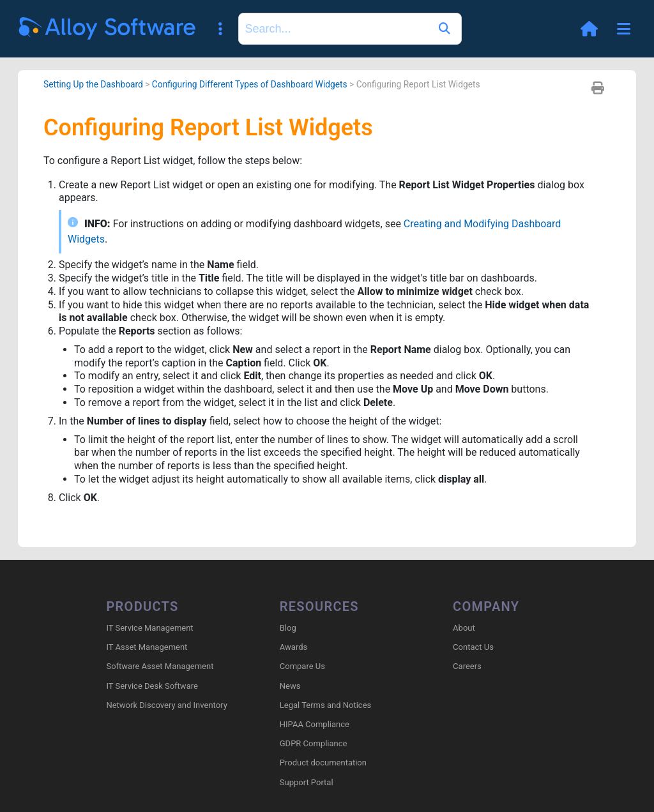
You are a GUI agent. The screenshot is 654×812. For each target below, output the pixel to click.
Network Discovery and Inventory (166, 705)
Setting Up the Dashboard (93, 84)
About (464, 628)
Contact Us (473, 647)
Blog (288, 628)
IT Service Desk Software (152, 686)
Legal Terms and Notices (325, 705)
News (290, 686)
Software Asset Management (160, 666)
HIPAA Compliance (315, 724)
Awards (293, 647)
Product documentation (323, 763)
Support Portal (307, 782)
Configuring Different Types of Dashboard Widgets (250, 84)
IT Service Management (149, 628)
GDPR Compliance (314, 743)
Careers (467, 666)
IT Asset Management (147, 647)
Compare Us (302, 666)
